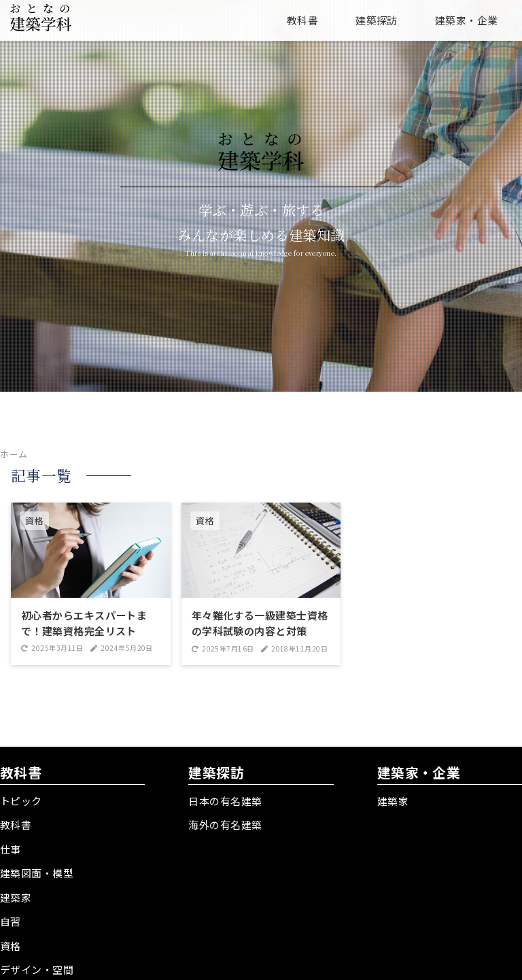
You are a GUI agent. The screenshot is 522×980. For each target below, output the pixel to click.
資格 (11, 942)
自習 (11, 918)
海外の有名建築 (225, 825)
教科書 (302, 20)
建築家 (16, 895)
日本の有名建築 (225, 801)
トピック (21, 801)
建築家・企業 (467, 20)
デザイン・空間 (37, 965)
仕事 (11, 848)
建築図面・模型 (37, 872)
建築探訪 (377, 20)
